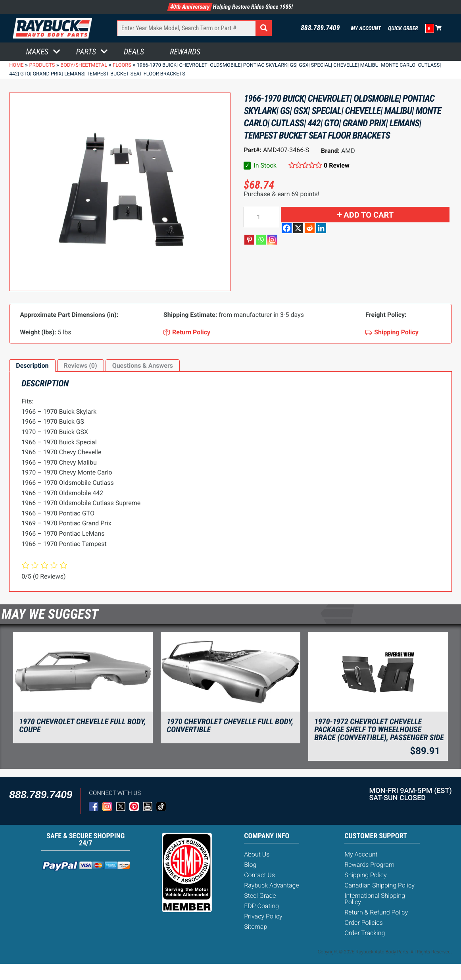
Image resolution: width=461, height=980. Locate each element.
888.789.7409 (320, 28)
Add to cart (369, 215)
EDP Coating (261, 906)
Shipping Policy (366, 875)
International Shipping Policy (375, 899)
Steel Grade (260, 896)
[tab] (32, 366)
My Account (366, 29)
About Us (257, 854)
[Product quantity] (261, 217)
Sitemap (255, 927)
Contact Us (259, 875)
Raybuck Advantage (272, 885)
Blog (250, 865)
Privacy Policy (263, 916)
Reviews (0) (81, 366)
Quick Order (403, 29)
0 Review (337, 165)
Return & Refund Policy (376, 912)
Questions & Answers (143, 366)
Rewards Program (369, 865)
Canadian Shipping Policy (379, 885)
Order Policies (364, 923)
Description (32, 366)
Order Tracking (365, 933)
